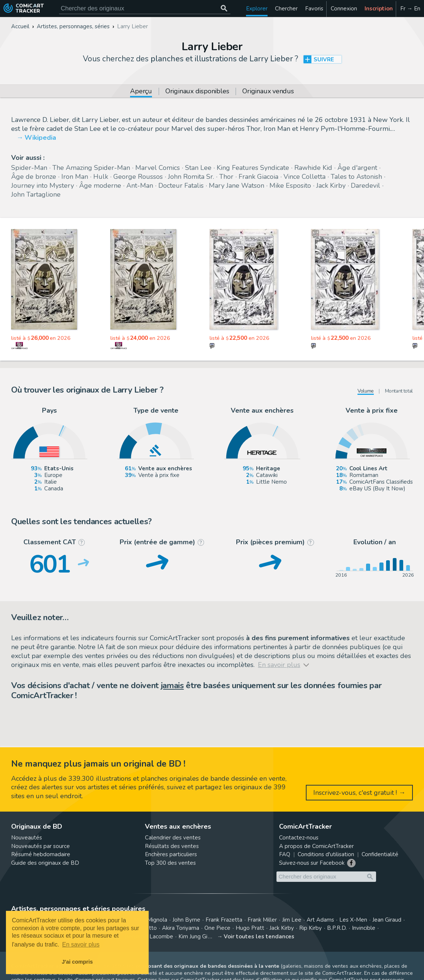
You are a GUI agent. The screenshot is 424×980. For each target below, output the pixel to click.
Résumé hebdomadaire (41, 854)
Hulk (101, 177)
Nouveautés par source (41, 846)
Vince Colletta (305, 177)
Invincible (364, 928)
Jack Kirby (331, 186)
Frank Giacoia (258, 177)
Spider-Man (29, 168)
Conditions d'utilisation (326, 854)
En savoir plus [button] (81, 944)
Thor (226, 177)
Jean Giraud (387, 920)
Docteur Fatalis (181, 186)
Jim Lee (292, 920)
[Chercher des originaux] (224, 8)
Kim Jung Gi (193, 937)
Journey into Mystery (43, 186)
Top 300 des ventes (170, 863)
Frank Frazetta (224, 920)
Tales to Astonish (356, 177)
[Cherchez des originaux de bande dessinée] (145, 8)
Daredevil (365, 186)
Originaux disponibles (197, 92)
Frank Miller (262, 920)
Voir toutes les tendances (259, 937)
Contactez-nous (299, 838)
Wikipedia (40, 138)
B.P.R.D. (337, 928)
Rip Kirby (310, 928)
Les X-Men (353, 920)
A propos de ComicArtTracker (316, 846)
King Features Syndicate (253, 168)
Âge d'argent (357, 168)
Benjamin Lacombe (149, 937)
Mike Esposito (290, 186)
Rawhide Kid (313, 168)
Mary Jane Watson (237, 186)
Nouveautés (27, 838)
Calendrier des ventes (173, 838)
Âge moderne (100, 186)
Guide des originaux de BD (45, 863)
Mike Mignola (150, 920)
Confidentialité (380, 854)
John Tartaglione (36, 194)
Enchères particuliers (171, 854)
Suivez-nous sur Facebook (312, 863)
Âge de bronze (34, 177)
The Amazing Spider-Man (91, 168)
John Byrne (186, 920)
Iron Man (75, 177)
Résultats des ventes (172, 846)
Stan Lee (198, 168)
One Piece (217, 928)
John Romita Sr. (191, 177)
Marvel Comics (158, 168)
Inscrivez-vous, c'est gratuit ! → (359, 793)
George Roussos (138, 177)
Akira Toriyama (181, 928)
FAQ (285, 854)
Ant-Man (140, 186)
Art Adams (320, 920)
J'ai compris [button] (77, 962)
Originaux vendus (268, 92)
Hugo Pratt (250, 928)
